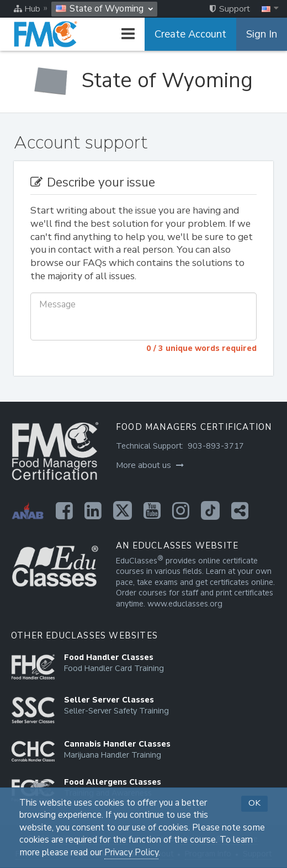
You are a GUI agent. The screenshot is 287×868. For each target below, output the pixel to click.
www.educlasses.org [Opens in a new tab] (185, 604)
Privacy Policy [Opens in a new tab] (131, 853)
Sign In (262, 34)
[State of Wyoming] (143, 81)
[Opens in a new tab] (64, 510)
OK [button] (254, 803)
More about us (150, 465)
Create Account (190, 34)
